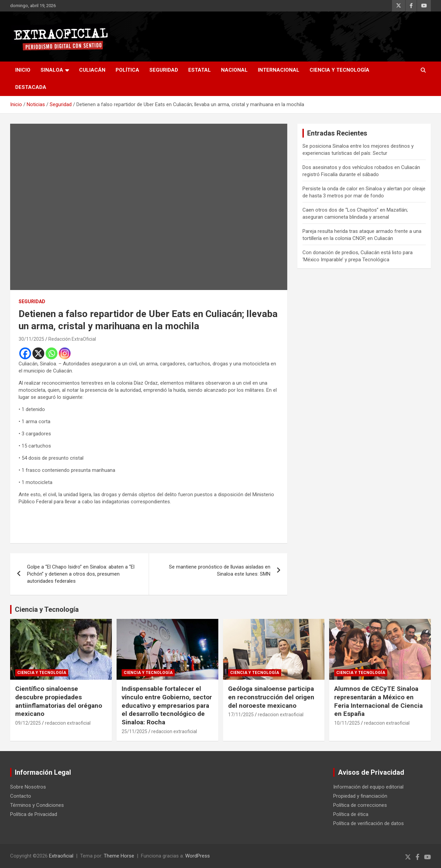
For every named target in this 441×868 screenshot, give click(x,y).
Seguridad (164, 70)
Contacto (21, 796)
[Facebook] (25, 353)
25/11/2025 (134, 731)
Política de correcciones (360, 805)
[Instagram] (65, 353)
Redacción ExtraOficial (72, 339)
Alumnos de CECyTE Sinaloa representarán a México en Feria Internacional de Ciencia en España (378, 701)
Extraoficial (61, 856)
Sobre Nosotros (28, 787)
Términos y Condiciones (37, 805)
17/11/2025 (241, 715)
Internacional (279, 70)
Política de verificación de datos (369, 823)
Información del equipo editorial (368, 787)
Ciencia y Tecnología (339, 70)
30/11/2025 (31, 339)
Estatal (200, 70)
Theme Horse (119, 856)
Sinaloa (52, 70)
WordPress (198, 856)
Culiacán (92, 70)
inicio (23, 70)
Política (127, 70)
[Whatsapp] (52, 353)
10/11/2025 (347, 723)
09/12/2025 (28, 723)
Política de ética (351, 814)
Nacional (234, 70)
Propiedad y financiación (360, 796)
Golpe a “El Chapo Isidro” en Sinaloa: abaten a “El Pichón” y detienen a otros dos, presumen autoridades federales (81, 574)
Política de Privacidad (34, 814)
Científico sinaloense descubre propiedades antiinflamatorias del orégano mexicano (59, 701)
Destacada (31, 87)
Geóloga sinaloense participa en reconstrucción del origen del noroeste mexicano (271, 697)
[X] (38, 353)
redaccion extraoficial (68, 723)
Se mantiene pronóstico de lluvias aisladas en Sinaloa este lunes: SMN (220, 570)
